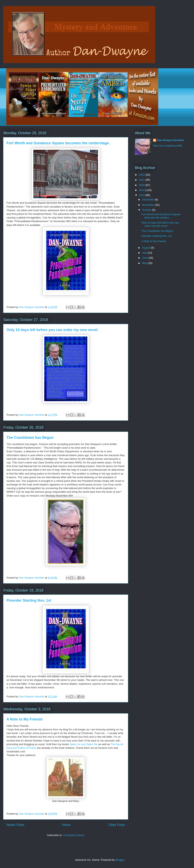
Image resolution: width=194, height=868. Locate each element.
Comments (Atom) (74, 835)
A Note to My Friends (25, 719)
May (145, 263)
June (145, 258)
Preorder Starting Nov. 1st (29, 600)
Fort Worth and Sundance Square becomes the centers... (161, 216)
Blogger (120, 860)
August (147, 248)
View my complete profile (168, 146)
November (149, 205)
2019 (142, 190)
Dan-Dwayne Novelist (170, 140)
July (145, 253)
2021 (142, 180)
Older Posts (117, 825)
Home (66, 825)
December (149, 200)
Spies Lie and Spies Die (84, 744)
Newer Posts (15, 825)
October (147, 210)
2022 (142, 175)
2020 (142, 185)
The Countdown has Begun (30, 438)
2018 (142, 195)
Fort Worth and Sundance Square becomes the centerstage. (58, 143)
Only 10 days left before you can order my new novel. (52, 330)
